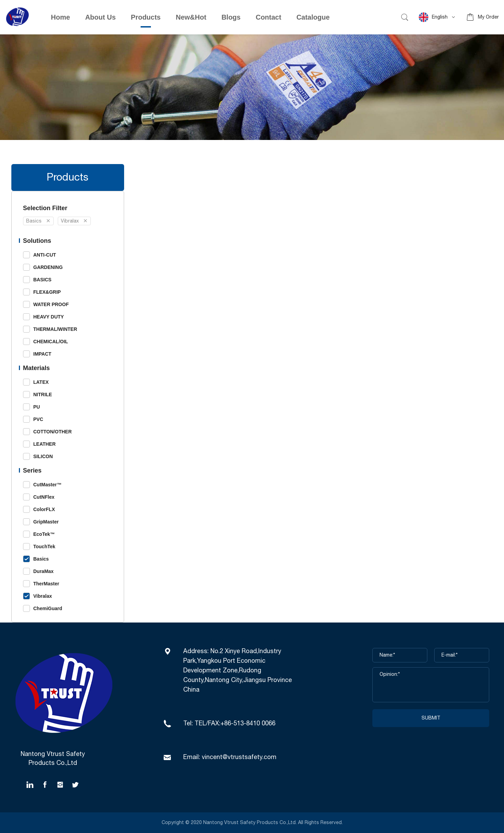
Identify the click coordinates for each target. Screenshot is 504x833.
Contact (269, 17)
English (433, 17)
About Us (101, 17)
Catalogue (313, 17)
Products (146, 17)
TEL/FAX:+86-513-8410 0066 (235, 724)
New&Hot (191, 17)
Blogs (231, 17)
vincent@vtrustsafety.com (239, 757)
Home (61, 17)
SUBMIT (431, 718)
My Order (488, 17)
